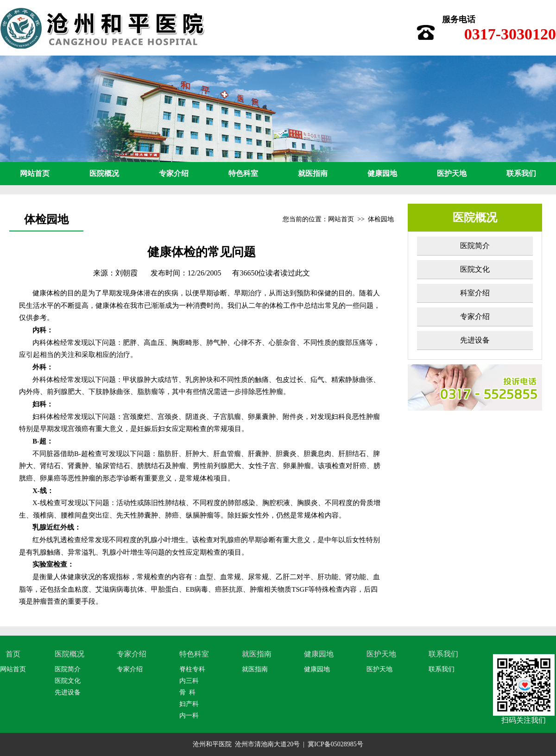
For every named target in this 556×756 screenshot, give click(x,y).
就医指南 (313, 173)
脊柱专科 (192, 669)
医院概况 (104, 173)
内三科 (189, 681)
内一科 (189, 715)
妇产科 (189, 704)
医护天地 (452, 173)
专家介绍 (174, 173)
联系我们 (521, 173)
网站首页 (35, 173)
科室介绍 (475, 293)
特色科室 (243, 173)
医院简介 (475, 246)
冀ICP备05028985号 (335, 744)
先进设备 (475, 340)
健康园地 (382, 173)
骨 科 (187, 692)
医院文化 (475, 269)
